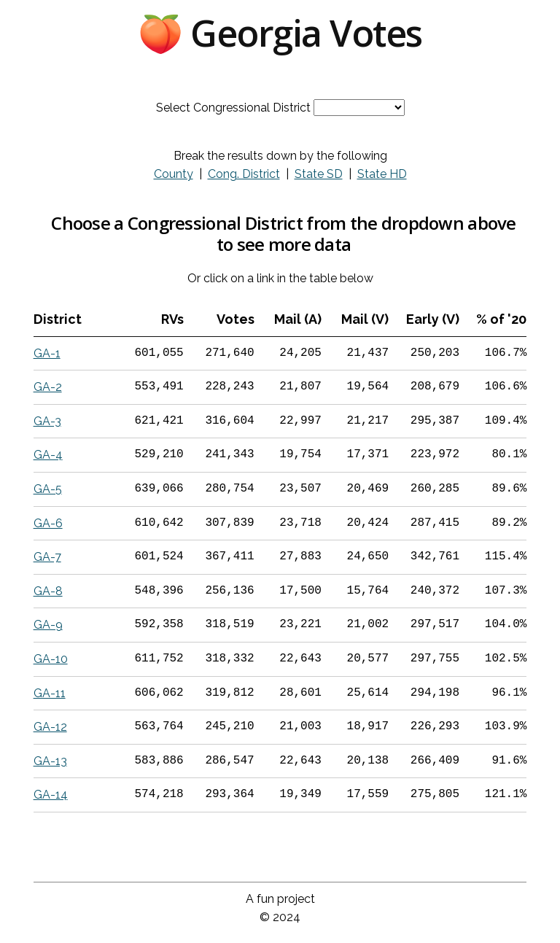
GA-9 (48, 625)
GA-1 (47, 353)
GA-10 (51, 659)
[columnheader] (73, 319)
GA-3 (47, 421)
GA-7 (47, 557)
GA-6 (48, 523)
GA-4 (48, 455)
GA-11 (50, 693)
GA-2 (48, 387)
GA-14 (51, 795)
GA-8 (48, 591)
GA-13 (50, 761)
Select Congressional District (233, 108)
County (174, 174)
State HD (382, 174)
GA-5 (48, 489)
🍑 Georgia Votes (280, 33)
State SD (319, 174)
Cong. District (244, 174)
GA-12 (50, 727)
